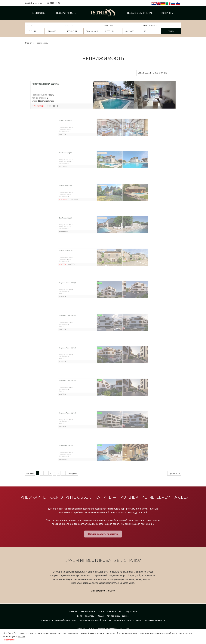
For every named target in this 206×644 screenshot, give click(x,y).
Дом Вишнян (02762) (95, 451)
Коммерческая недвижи (118, 616)
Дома (79, 616)
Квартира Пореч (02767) (96, 288)
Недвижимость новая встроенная (125, 620)
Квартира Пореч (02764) (96, 386)
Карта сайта (132, 611)
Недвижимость (66, 13)
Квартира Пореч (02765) (96, 353)
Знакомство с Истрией (103, 591)
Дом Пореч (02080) (95, 191)
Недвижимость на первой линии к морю (58, 620)
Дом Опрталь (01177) (95, 256)
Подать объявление (140, 13)
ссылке (22, 636)
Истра (101, 611)
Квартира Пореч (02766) (96, 321)
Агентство (39, 13)
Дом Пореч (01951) (95, 223)
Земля (101, 616)
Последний (72, 473)
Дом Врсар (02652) (95, 126)
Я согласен (9, 640)
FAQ (121, 611)
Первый (30, 473)
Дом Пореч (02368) (95, 158)
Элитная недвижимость (155, 620)
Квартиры (90, 616)
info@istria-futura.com (34, 3)
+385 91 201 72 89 (53, 3)
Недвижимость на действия (93, 620)
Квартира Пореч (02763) (96, 418)
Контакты (167, 13)
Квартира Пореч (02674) (56, 86)
